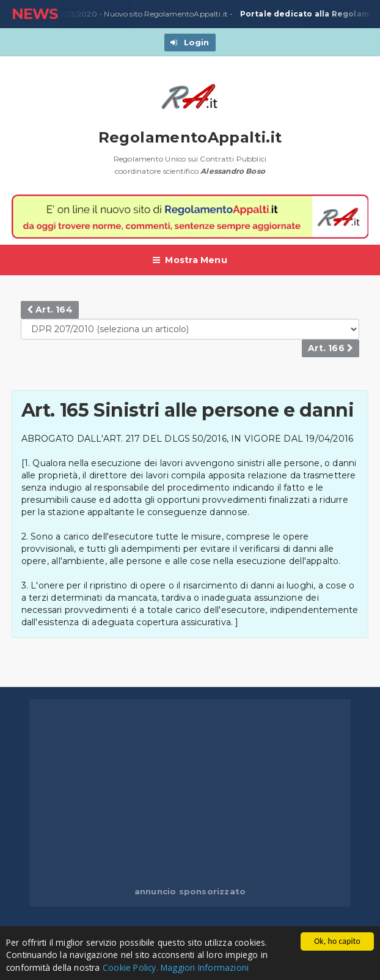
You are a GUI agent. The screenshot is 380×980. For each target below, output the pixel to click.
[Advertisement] (205, 794)
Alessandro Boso (233, 171)
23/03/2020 (72, 14)
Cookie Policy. (130, 967)
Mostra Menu (190, 260)
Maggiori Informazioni (205, 967)
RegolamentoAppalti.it (190, 137)
